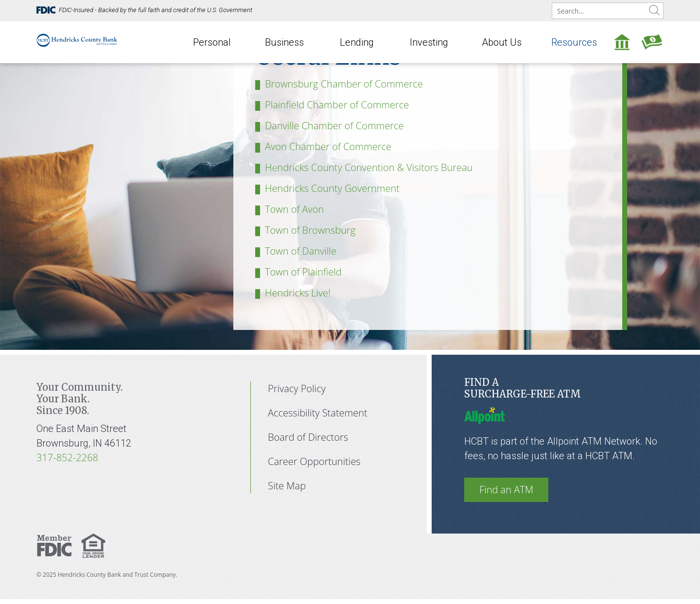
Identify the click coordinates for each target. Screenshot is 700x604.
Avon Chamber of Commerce (328, 147)
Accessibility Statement (318, 413)
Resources (574, 42)
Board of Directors (308, 437)
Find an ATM (506, 490)
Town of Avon (294, 209)
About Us (502, 42)
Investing (429, 42)
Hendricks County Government (332, 188)
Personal (212, 42)
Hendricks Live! (298, 293)
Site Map (287, 486)
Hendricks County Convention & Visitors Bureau (369, 167)
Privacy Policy (297, 388)
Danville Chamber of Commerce (334, 126)
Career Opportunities (314, 461)
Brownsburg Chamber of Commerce (344, 84)
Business (284, 42)
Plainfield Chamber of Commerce (337, 105)
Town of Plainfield (303, 272)
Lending (357, 42)
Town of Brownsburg (310, 230)
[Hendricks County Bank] (77, 34)
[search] (608, 11)
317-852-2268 (67, 457)
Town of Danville (301, 251)
